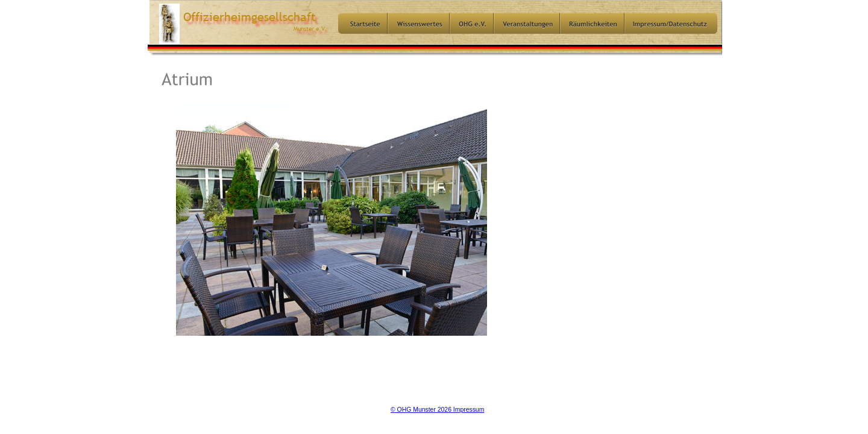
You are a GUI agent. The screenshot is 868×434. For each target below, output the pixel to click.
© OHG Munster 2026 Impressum (437, 409)
